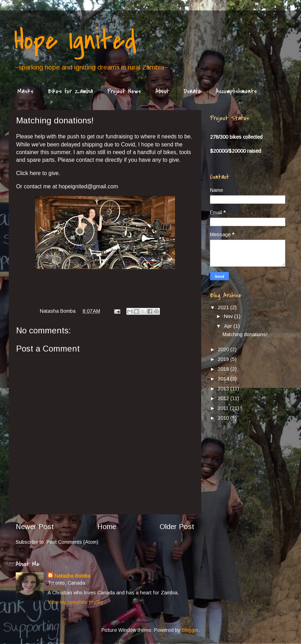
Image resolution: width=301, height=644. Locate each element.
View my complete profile (75, 602)
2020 (224, 349)
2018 (224, 369)
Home (107, 527)
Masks (26, 91)
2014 (224, 379)
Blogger (190, 630)
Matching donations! (245, 334)
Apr (229, 326)
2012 (224, 398)
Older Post (177, 527)
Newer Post (35, 527)
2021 (224, 307)
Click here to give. (39, 173)
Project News (124, 91)
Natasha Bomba (72, 576)
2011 (224, 408)
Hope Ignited (75, 41)
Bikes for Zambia (70, 91)
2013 (224, 389)
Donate (192, 91)
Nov (229, 316)
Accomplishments (236, 91)
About (162, 91)
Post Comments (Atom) (72, 542)
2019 (224, 359)
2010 (224, 418)
